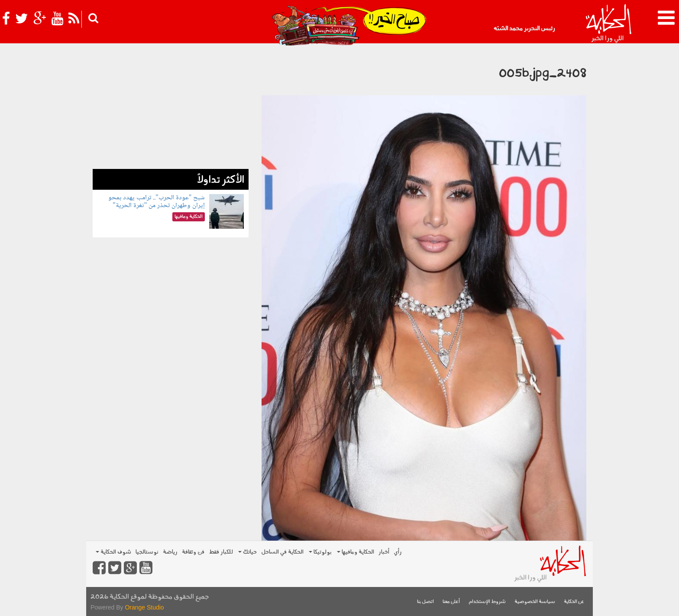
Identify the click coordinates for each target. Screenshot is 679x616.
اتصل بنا (425, 602)
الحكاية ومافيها (356, 552)
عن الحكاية (574, 602)
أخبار (384, 552)
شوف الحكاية (113, 552)
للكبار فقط (221, 552)
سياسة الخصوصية (535, 602)
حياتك (247, 552)
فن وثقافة (193, 552)
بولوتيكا (320, 552)
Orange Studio (144, 607)
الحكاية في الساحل (282, 552)
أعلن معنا (451, 602)
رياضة (170, 552)
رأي (398, 552)
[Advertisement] (171, 108)
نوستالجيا (147, 552)
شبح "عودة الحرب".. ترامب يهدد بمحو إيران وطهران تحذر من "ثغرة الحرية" (157, 202)
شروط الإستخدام (487, 602)
